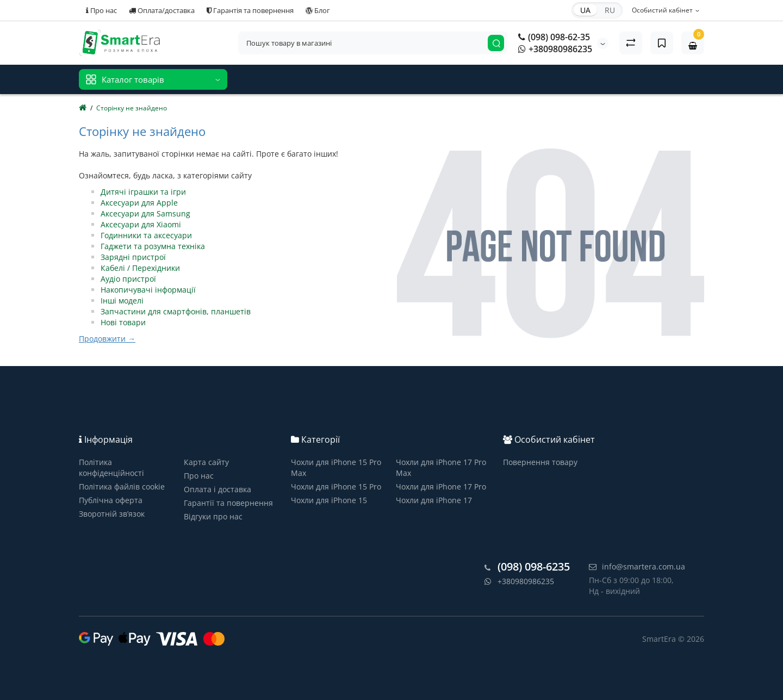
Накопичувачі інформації (148, 290)
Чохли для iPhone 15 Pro (336, 487)
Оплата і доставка (217, 489)
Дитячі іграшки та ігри (143, 192)
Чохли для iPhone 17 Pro (441, 487)
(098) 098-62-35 (554, 37)
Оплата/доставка (162, 10)
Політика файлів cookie (122, 487)
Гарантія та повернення (250, 10)
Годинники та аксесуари (146, 235)
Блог (318, 10)
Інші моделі (122, 301)
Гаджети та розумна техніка (153, 246)
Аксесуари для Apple (139, 203)
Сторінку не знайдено (132, 108)
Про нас (101, 10)
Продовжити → (107, 339)
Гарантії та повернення (228, 503)
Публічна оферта (111, 500)
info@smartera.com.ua (637, 566)
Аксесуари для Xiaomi (141, 224)
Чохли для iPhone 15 (329, 500)
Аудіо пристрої (128, 279)
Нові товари (123, 322)
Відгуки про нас (213, 516)
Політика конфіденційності (111, 467)
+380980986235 (555, 49)
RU (610, 10)
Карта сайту (206, 462)
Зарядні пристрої (133, 257)
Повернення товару (540, 462)
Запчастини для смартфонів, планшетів (176, 311)
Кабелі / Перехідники (140, 268)
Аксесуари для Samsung (145, 213)
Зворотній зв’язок (112, 514)
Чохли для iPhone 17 (434, 500)
